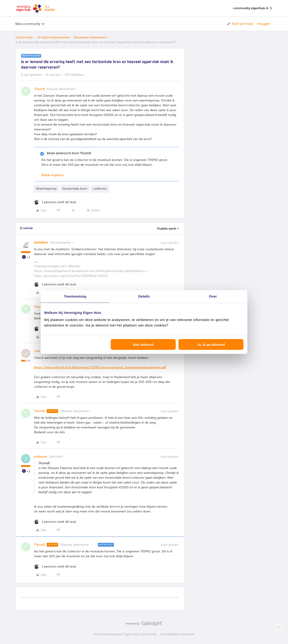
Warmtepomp (46, 189)
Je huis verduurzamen (53, 37)
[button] (240, 24)
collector (100, 189)
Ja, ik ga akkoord (211, 344)
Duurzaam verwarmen (90, 37)
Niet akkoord (143, 344)
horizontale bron (75, 189)
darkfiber (41, 243)
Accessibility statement (177, 634)
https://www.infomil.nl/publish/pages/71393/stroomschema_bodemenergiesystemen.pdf (100, 367)
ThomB (39, 89)
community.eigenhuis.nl (253, 8)
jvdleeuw (41, 457)
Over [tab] (213, 296)
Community (24, 37)
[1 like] (55, 202)
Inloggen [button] (264, 24)
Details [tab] (144, 296)
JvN (37, 351)
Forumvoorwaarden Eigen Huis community (125, 634)
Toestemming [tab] (75, 296)
